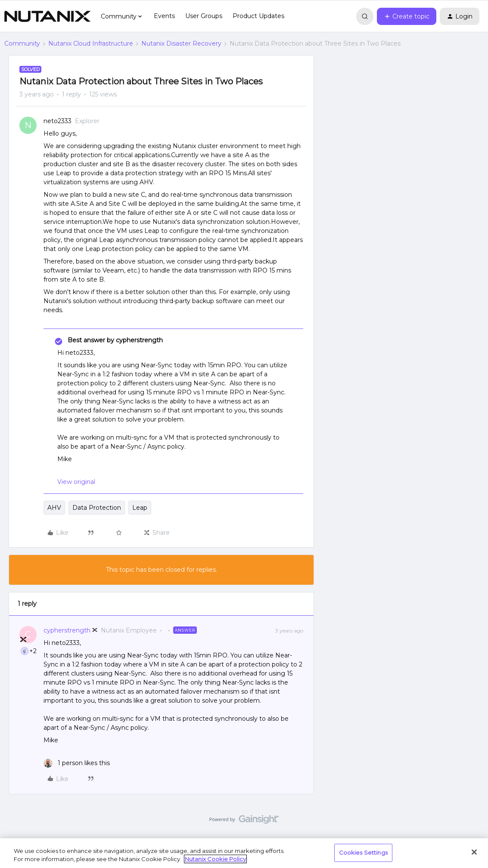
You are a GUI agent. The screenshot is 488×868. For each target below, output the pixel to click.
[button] (407, 16)
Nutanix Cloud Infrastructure (91, 43)
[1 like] (77, 763)
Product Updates (258, 16)
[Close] (474, 852)
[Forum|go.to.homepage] (47, 16)
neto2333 (58, 121)
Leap (140, 508)
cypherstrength (67, 630)
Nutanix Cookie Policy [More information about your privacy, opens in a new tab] (215, 859)
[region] (244, 853)
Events (164, 16)
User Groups (204, 16)
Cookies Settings (363, 852)
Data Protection (97, 508)
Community (22, 43)
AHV (54, 508)
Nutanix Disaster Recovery (181, 43)
